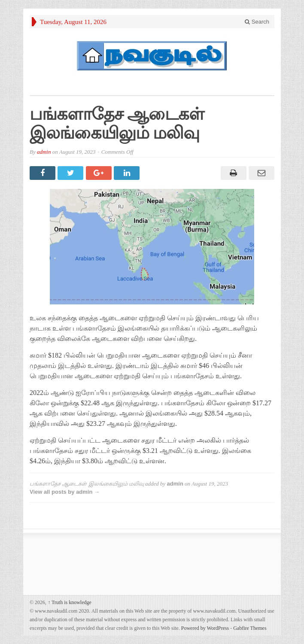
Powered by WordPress (205, 628)
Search (257, 22)
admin (44, 152)
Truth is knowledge (70, 602)
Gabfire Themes (250, 628)
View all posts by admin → (65, 492)
